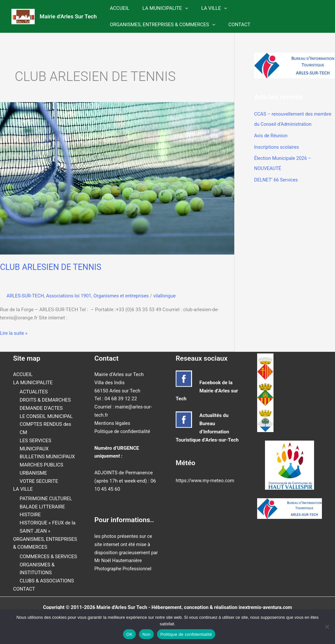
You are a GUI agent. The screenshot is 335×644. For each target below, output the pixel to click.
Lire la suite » (14, 333)
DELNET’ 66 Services (277, 178)
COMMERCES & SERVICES (48, 557)
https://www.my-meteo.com (206, 481)
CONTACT (234, 25)
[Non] (327, 627)
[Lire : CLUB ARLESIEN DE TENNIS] (117, 178)
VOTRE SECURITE (39, 481)
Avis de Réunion (272, 135)
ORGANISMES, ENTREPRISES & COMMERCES (161, 25)
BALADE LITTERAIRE (42, 506)
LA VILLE (206, 8)
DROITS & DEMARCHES (45, 400)
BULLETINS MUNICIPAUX (47, 457)
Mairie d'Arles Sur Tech (68, 16)
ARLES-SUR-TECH (26, 296)
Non (146, 634)
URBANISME (33, 473)
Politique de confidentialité (123, 431)
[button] (180, 8)
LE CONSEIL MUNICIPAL (46, 416)
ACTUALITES (34, 392)
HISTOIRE (30, 515)
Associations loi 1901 (71, 296)
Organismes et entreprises (125, 296)
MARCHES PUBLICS (41, 465)
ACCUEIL (118, 8)
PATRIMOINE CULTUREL (46, 499)
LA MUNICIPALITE (160, 8)
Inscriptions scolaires (277, 146)
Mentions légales (113, 423)
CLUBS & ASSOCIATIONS (47, 581)
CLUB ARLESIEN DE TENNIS (53, 267)
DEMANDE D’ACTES (41, 408)
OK (129, 634)
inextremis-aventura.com (265, 607)
